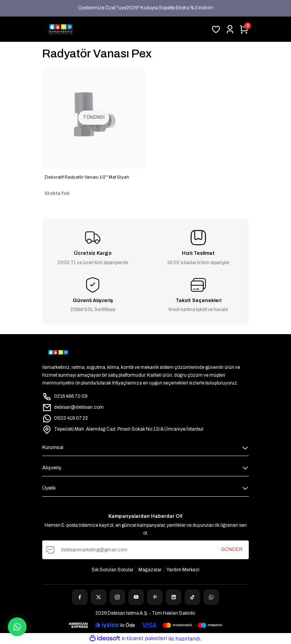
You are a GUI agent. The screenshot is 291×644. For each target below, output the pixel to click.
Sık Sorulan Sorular (112, 570)
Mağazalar (150, 570)
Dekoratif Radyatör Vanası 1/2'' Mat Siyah (87, 177)
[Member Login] (230, 29)
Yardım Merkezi (183, 570)
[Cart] (244, 29)
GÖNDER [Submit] (232, 549)
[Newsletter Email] (145, 550)
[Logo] (61, 29)
